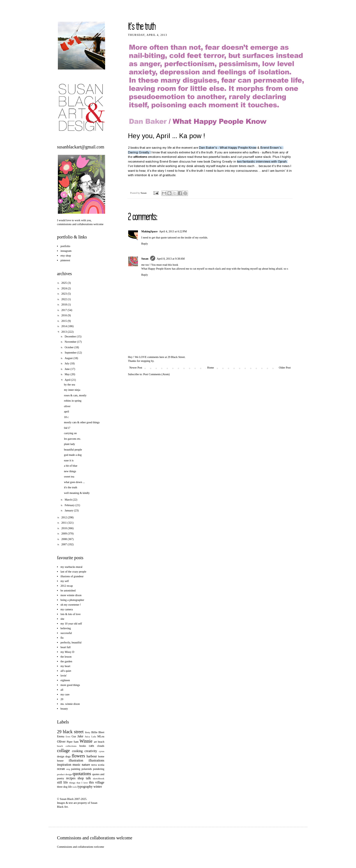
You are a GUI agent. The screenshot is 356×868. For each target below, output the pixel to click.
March (69, 500)
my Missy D (67, 652)
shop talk (84, 778)
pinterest (65, 260)
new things (70, 471)
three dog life (64, 787)
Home (211, 368)
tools (75, 787)
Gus (74, 736)
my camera (67, 609)
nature (86, 765)
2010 (64, 528)
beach (101, 742)
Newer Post (136, 368)
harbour (92, 756)
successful (66, 633)
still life (62, 782)
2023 (64, 294)
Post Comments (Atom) (156, 374)
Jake (80, 736)
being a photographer (72, 600)
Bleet (101, 732)
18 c (66, 417)
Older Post (285, 368)
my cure (65, 694)
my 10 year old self (71, 624)
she (62, 619)
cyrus (102, 751)
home (101, 756)
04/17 (67, 428)
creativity (91, 751)
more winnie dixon (71, 595)
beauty (64, 709)
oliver (67, 406)
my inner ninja (72, 390)
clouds (101, 746)
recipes (71, 778)
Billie (94, 732)
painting (76, 769)
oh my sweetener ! (71, 605)
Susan (144, 193)
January (69, 510)
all (62, 690)
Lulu (94, 737)
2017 (64, 310)
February (70, 505)
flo (62, 638)
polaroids (87, 769)
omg (68, 769)
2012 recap (67, 586)
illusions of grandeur (72, 576)
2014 (64, 326)
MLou (101, 736)
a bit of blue (71, 466)
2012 (64, 517)
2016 (64, 315)
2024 (64, 288)
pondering (99, 769)
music (77, 765)
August (69, 358)
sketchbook (99, 779)
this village (97, 782)
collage (63, 751)
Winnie (86, 741)
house (60, 761)
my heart (65, 666)
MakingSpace (149, 231)
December (71, 336)
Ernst (68, 737)
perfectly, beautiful (71, 642)
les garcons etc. (72, 439)
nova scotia (98, 765)
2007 (64, 544)
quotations (82, 774)
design (61, 756)
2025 (64, 283)
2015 (64, 321)
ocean (61, 769)
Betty (88, 732)
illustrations (96, 760)
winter (98, 787)
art (96, 742)
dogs (68, 756)
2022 (64, 299)
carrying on (70, 433)
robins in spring (73, 401)
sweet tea (69, 477)
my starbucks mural (72, 567)
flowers (78, 756)
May (67, 374)
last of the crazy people (74, 572)
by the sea (70, 385)
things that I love (79, 783)
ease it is (69, 460)
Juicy (87, 737)
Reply (145, 244)
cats (91, 746)
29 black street (70, 732)
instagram (66, 251)
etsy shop (66, 256)
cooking (77, 751)
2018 (64, 304)
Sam (76, 742)
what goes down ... (74, 482)
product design (64, 774)
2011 (64, 523)
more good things (70, 685)
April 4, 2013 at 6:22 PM (173, 231)
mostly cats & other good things (82, 422)
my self (65, 581)
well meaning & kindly (77, 493)
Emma (61, 736)
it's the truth (71, 487)
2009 (64, 534)
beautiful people (73, 450)
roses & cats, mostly (75, 395)
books (83, 746)
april (66, 411)
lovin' (64, 676)
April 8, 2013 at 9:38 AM (171, 259)
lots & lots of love (71, 614)
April (68, 380)
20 (62, 699)
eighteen (65, 680)
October (69, 347)
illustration (76, 760)
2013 (64, 332)
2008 (64, 539)
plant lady (70, 444)
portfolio (65, 246)
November (71, 342)
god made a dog (73, 455)
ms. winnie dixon (70, 704)
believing (66, 628)
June (67, 369)
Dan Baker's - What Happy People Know (228, 148)
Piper (70, 742)
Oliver (61, 742)
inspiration (64, 765)
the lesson (66, 657)
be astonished (68, 590)
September (71, 353)
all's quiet (66, 671)
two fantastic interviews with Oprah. (262, 161)
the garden (66, 661)
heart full (66, 647)
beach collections (67, 746)
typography (85, 787)
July (67, 363)
